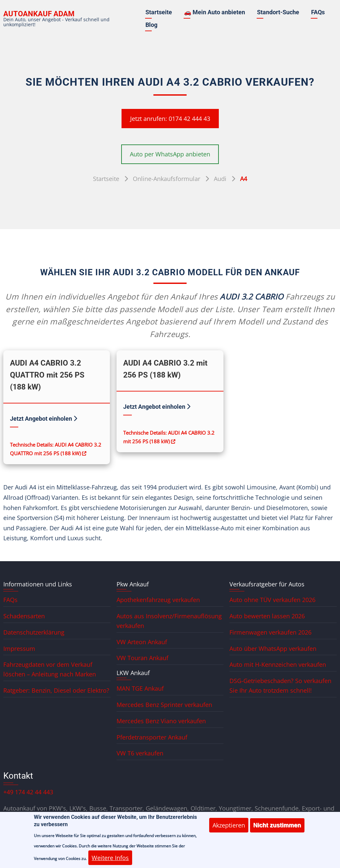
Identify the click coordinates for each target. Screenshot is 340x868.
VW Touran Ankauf (142, 658)
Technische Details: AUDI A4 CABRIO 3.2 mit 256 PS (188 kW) (169, 437)
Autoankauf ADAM (39, 14)
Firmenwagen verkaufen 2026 (270, 632)
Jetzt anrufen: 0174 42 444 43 (170, 119)
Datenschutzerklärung (34, 632)
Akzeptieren (229, 830)
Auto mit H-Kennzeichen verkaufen (278, 664)
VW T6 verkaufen (140, 753)
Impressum (19, 649)
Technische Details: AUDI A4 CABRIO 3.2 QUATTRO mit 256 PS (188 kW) (56, 449)
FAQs (318, 12)
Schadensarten (24, 616)
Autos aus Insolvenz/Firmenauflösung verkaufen (169, 621)
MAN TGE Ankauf (140, 688)
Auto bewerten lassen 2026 (267, 616)
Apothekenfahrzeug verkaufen (158, 600)
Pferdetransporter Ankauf (152, 737)
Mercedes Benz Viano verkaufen (161, 721)
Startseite (159, 12)
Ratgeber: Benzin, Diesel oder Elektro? (56, 690)
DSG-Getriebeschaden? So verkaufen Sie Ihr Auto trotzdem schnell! (280, 686)
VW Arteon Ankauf (142, 642)
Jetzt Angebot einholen (43, 419)
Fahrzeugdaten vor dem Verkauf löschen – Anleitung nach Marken (50, 669)
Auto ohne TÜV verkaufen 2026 (272, 600)
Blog (151, 25)
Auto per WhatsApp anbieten (170, 154)
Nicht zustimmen (277, 830)
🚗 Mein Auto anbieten (214, 12)
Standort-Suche (278, 12)
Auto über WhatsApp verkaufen (273, 649)
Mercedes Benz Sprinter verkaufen (164, 705)
